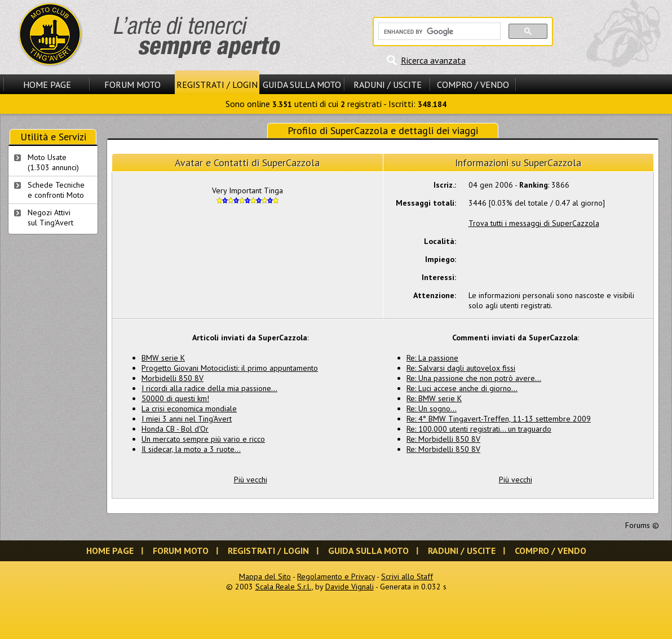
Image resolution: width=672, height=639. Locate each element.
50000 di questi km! (175, 398)
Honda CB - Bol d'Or (175, 429)
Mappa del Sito (265, 576)
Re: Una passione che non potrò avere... (474, 378)
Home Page (47, 85)
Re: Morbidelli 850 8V (443, 439)
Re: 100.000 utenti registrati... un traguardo (479, 429)
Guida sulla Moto (302, 85)
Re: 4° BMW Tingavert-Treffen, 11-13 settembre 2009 (499, 419)
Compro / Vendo (473, 85)
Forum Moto (132, 85)
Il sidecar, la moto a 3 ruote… (191, 449)
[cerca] (438, 32)
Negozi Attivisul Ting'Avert (50, 218)
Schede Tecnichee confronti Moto (56, 190)
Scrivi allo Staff (407, 576)
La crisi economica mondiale (189, 409)
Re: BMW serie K (434, 398)
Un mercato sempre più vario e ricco (203, 439)
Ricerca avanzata (433, 60)
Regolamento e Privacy (336, 576)
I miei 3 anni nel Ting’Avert (187, 419)
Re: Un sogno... (432, 409)
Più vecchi (251, 480)
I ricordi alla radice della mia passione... (209, 388)
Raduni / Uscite (388, 85)
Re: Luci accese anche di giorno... (462, 388)
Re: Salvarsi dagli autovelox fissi (461, 368)
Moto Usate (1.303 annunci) (53, 162)
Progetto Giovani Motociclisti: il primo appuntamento (230, 368)
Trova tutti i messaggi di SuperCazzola (534, 223)
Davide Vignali (350, 587)
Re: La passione (432, 358)
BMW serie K (163, 358)
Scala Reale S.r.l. (284, 587)
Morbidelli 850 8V (173, 378)
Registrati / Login (217, 85)
